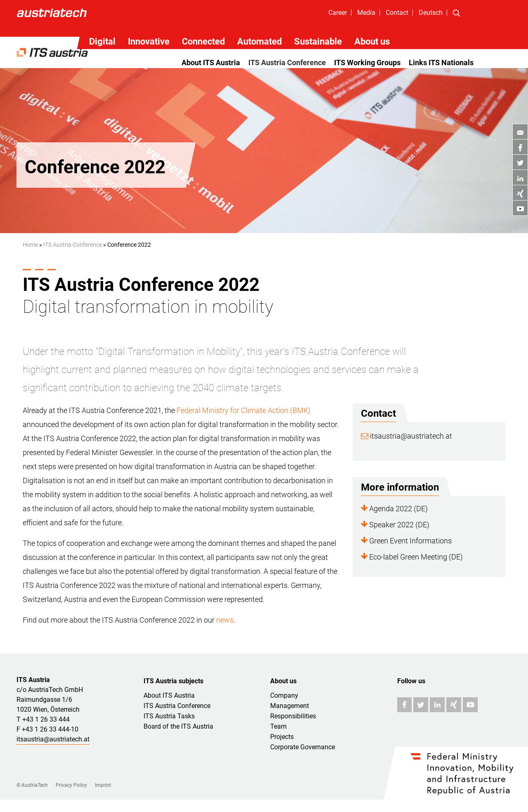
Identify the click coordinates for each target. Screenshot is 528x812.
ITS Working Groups (367, 63)
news (225, 620)
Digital (102, 41)
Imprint (103, 785)
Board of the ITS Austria (178, 726)
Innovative (149, 41)
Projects (282, 737)
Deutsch (431, 13)
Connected (203, 41)
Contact (397, 13)
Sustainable (318, 41)
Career (338, 13)
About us (372, 41)
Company (284, 695)
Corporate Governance (303, 747)
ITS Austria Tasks (169, 716)
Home (30, 245)
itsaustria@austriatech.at (407, 436)
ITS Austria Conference (287, 63)
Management (290, 706)
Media (366, 13)
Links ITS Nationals (441, 63)
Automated (259, 41)
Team (278, 726)
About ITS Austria (211, 63)
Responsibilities (293, 716)
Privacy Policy (71, 785)
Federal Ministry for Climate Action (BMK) (244, 410)
